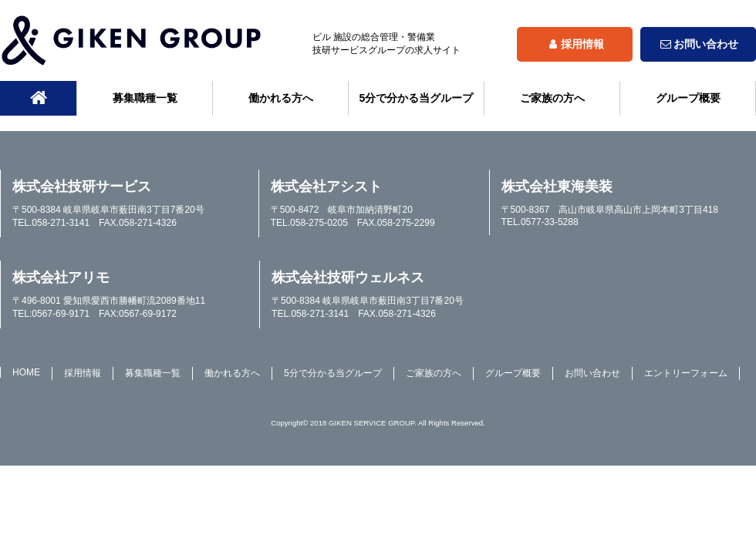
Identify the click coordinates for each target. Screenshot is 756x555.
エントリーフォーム (686, 373)
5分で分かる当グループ (417, 98)
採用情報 (575, 44)
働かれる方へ (281, 98)
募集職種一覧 (145, 98)
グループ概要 (688, 98)
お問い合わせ (698, 44)
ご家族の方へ (552, 98)
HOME (26, 372)
